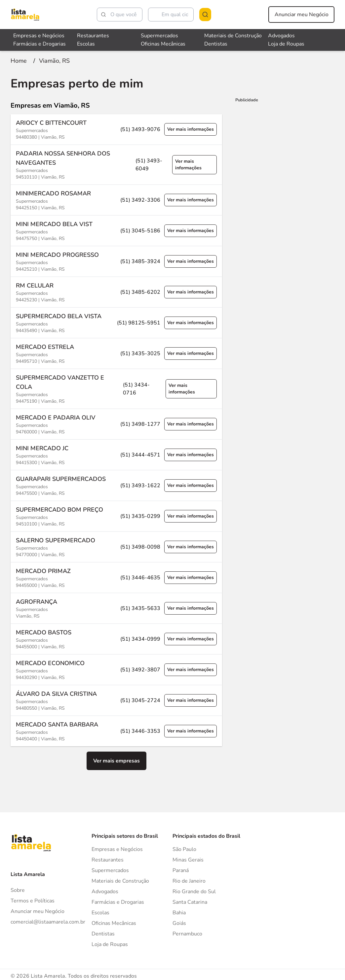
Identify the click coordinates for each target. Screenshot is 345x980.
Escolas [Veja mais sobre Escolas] (86, 44)
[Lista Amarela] (25, 15)
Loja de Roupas (110, 944)
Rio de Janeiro (189, 880)
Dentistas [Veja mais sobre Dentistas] (216, 44)
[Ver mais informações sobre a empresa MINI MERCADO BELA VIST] (116, 230)
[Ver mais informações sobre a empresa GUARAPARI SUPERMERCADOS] (116, 485)
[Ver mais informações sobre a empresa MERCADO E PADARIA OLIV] (116, 423)
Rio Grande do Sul (194, 891)
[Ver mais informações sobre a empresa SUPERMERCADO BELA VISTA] (116, 322)
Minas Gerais (188, 859)
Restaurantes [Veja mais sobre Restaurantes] (93, 36)
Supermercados (110, 870)
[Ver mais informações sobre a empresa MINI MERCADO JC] (116, 454)
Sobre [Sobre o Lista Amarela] (18, 890)
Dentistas (103, 933)
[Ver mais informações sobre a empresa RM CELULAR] (116, 291)
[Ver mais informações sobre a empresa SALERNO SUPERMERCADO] (116, 546)
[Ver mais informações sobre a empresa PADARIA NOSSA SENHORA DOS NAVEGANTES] (116, 164)
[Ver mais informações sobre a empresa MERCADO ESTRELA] (116, 353)
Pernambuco (187, 933)
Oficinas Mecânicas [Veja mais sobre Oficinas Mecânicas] (163, 44)
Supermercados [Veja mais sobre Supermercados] (159, 36)
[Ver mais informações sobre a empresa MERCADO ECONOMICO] (116, 669)
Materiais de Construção (120, 880)
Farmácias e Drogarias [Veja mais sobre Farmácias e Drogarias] (39, 44)
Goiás (179, 923)
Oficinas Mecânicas (114, 923)
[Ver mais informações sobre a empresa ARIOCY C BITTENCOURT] (116, 129)
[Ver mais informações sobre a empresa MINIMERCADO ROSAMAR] (116, 199)
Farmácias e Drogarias (118, 901)
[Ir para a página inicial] (19, 60)
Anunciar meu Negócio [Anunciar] (38, 911)
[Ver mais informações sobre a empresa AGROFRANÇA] (116, 608)
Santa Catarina (190, 901)
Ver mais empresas (116, 760)
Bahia (179, 912)
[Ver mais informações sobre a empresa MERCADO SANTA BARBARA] (116, 730)
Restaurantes (108, 859)
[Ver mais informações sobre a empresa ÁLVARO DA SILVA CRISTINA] (116, 700)
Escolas (100, 912)
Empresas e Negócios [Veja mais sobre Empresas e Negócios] (39, 36)
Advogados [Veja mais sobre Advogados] (281, 36)
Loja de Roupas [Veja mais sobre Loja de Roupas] (286, 44)
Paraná (181, 870)
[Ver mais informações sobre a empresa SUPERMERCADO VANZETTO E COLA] (116, 388)
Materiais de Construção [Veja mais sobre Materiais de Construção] (233, 36)
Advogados (105, 891)
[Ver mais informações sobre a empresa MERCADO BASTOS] (116, 638)
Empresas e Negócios (117, 849)
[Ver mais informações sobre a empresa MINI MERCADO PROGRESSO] (116, 261)
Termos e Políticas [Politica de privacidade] (33, 900)
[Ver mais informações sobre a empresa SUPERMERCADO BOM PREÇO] (116, 515)
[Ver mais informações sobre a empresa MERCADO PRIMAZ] (116, 577)
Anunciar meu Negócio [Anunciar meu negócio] (302, 15)
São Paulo (184, 849)
